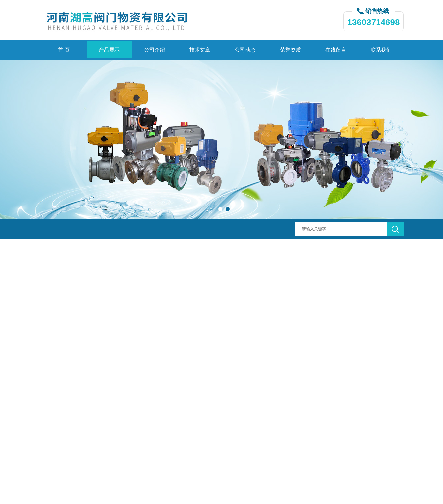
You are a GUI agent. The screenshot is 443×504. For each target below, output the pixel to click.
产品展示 (109, 50)
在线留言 (336, 50)
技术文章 (200, 50)
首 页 (64, 50)
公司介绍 (155, 50)
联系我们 (381, 50)
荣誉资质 (290, 50)
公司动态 (245, 50)
